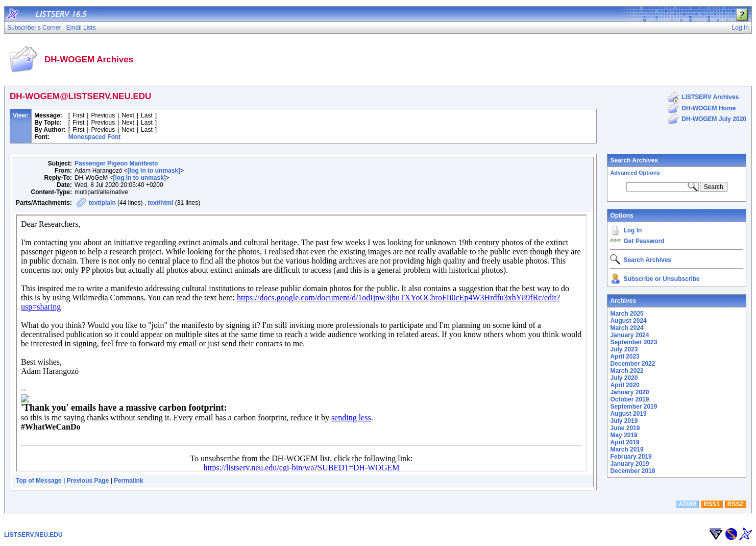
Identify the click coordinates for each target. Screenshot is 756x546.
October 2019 (629, 399)
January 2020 (629, 392)
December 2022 (632, 364)
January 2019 (629, 464)
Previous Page (88, 481)
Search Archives (634, 160)
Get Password (644, 241)
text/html (160, 203)
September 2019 (633, 407)
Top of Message (39, 481)
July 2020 (624, 378)
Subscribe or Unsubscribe (661, 279)
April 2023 (625, 357)
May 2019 (624, 435)
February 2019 (631, 457)
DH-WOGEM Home (709, 108)
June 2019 (625, 428)
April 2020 (625, 385)
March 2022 (627, 371)
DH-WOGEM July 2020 (714, 119)
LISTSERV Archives (710, 97)
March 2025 (627, 314)
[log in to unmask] (154, 171)
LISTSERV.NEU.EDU (33, 535)
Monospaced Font (95, 137)
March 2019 (627, 449)
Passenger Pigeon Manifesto (116, 163)
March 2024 (627, 328)
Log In (632, 230)
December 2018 (632, 471)
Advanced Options (635, 173)
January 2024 (629, 335)
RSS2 (735, 504)
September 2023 (633, 342)
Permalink (128, 481)
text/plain (102, 203)
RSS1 (712, 504)
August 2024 (628, 321)
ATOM (687, 504)
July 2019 (624, 421)
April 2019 (625, 442)
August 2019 (628, 414)
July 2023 (624, 349)
